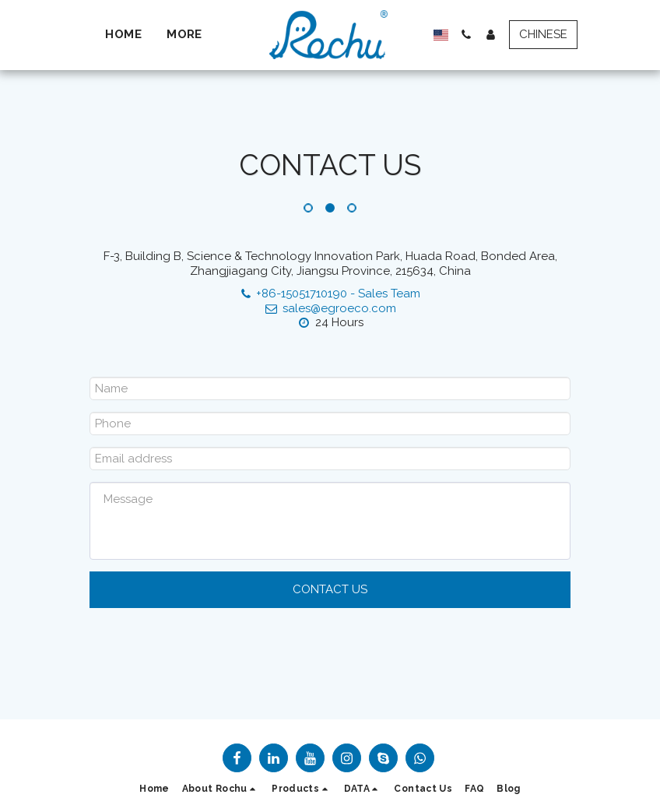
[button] (460, 35)
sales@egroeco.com (330, 308)
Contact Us (330, 589)
